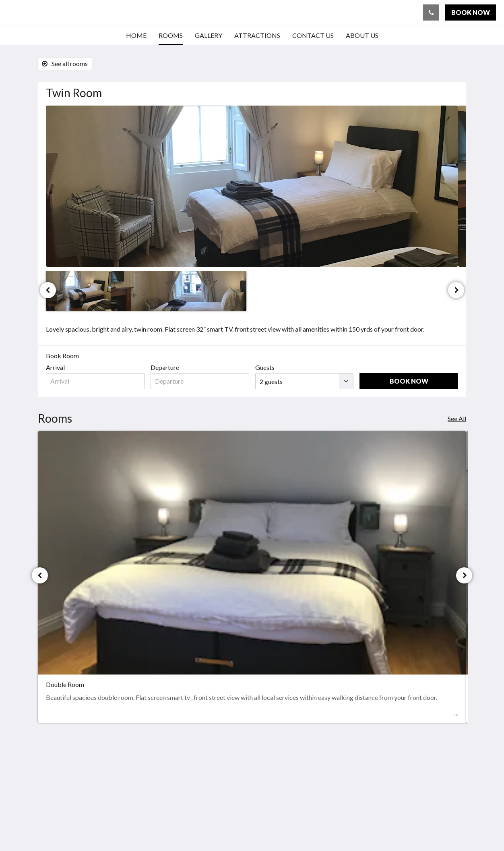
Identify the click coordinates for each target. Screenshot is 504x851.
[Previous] (48, 290)
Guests (265, 367)
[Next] (456, 290)
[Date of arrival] (95, 381)
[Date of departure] (200, 381)
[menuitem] (136, 35)
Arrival (55, 367)
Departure (165, 367)
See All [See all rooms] (457, 418)
